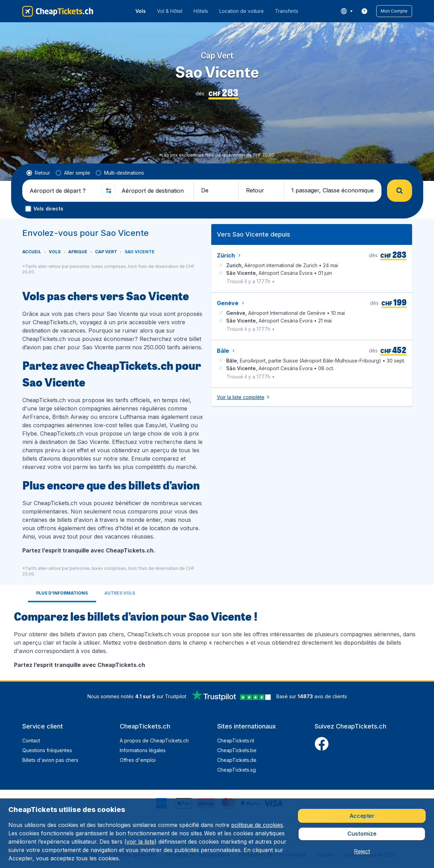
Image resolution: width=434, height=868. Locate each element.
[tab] (62, 594)
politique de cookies (257, 825)
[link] (364, 11)
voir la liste (140, 842)
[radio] (38, 173)
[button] (394, 11)
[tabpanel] (217, 638)
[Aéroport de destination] (155, 191)
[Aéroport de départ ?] (63, 191)
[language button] (346, 11)
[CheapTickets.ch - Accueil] (58, 11)
